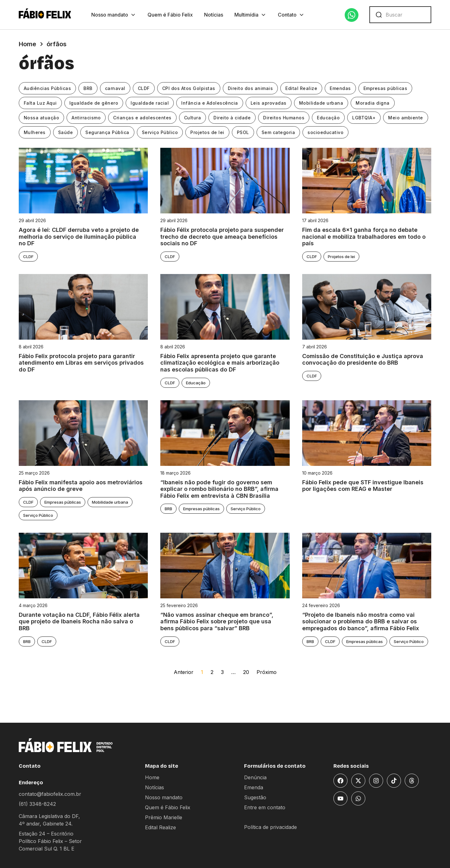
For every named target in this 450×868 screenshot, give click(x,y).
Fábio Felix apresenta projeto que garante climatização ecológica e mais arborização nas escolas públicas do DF (220, 363)
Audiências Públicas (47, 88)
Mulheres (35, 132)
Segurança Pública (108, 132)
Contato (291, 15)
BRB (88, 88)
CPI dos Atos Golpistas (189, 88)
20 (246, 672)
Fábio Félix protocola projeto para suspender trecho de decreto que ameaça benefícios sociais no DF (223, 237)
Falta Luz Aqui (40, 103)
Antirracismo (86, 118)
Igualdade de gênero (94, 103)
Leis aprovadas (269, 103)
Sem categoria (278, 132)
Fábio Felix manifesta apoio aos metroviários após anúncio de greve (81, 486)
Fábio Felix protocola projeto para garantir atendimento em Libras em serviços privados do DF (81, 363)
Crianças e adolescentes (143, 118)
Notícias (214, 15)
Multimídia (250, 15)
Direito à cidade (232, 118)
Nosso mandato (114, 15)
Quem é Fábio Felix (170, 15)
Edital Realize (302, 88)
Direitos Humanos (284, 118)
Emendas (341, 88)
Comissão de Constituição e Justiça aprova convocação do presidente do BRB (363, 359)
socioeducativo (326, 132)
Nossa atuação (42, 118)
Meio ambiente (406, 118)
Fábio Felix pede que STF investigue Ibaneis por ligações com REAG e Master (363, 486)
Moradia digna (373, 103)
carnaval (115, 88)
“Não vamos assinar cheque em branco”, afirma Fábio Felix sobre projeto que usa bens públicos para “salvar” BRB (217, 621)
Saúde (66, 132)
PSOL (243, 132)
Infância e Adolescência (210, 103)
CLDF (144, 88)
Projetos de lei (208, 132)
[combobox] (400, 15)
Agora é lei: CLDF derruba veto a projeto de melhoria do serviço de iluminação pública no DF (79, 237)
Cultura (193, 118)
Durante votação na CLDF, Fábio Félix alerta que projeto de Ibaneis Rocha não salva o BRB (79, 621)
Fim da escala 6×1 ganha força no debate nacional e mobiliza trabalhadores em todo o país (364, 237)
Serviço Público (160, 132)
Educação (329, 118)
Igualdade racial (150, 103)
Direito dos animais (250, 88)
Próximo (267, 672)
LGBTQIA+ (364, 118)
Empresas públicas (385, 88)
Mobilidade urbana (321, 103)
